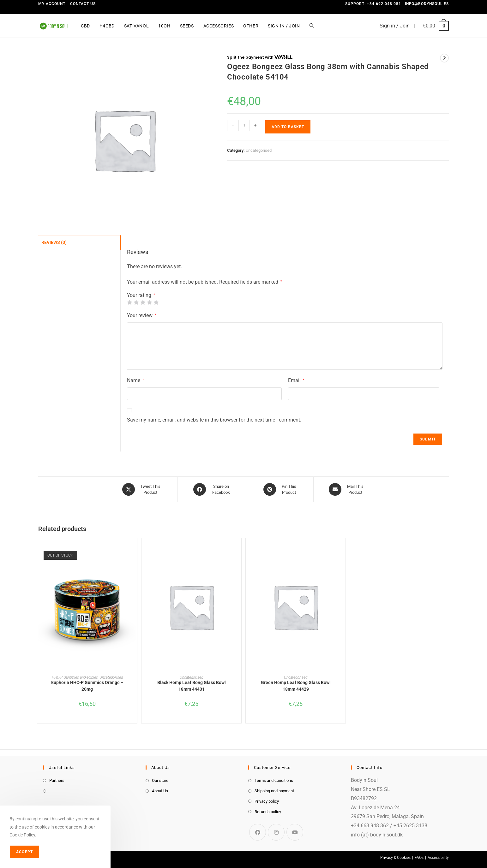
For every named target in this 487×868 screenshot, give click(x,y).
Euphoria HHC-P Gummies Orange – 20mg (87, 686)
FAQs (419, 858)
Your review (141, 315)
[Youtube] (295, 832)
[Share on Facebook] (213, 489)
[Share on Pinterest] (281, 489)
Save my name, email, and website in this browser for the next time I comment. (214, 420)
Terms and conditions (274, 780)
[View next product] (444, 58)
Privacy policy (267, 801)
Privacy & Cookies (395, 858)
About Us (160, 791)
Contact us (83, 4)
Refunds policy (268, 812)
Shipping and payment (274, 791)
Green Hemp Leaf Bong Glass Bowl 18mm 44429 (296, 686)
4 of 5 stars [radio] (149, 302)
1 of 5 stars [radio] (129, 302)
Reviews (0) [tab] (54, 242)
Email (296, 380)
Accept (24, 852)
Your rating (141, 295)
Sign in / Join (395, 26)
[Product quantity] (244, 126)
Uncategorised (259, 150)
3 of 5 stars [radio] (143, 302)
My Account (52, 4)
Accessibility (438, 858)
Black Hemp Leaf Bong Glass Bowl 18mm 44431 (192, 686)
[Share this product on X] (142, 489)
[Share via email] (347, 489)
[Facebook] (258, 832)
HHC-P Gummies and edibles (75, 677)
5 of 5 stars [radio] (156, 302)
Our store (160, 780)
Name (135, 380)
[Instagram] (276, 832)
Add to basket (288, 127)
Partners (57, 780)
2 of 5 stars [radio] (136, 302)
